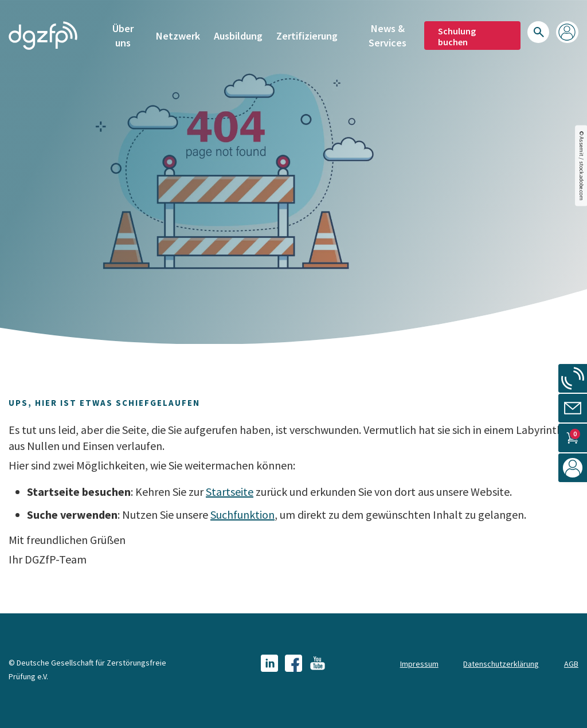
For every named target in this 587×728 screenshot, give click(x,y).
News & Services (388, 33)
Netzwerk (178, 34)
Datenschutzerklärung (501, 664)
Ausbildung (238, 34)
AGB (571, 664)
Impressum (419, 664)
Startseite (230, 492)
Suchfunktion (242, 514)
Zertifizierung (307, 34)
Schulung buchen (457, 34)
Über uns (123, 33)
